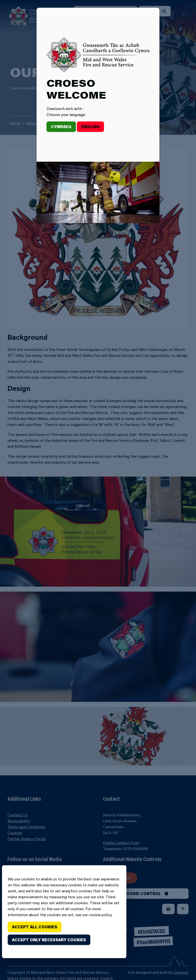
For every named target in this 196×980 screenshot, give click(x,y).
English (90, 127)
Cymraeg (61, 127)
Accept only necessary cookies (49, 940)
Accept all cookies (35, 927)
